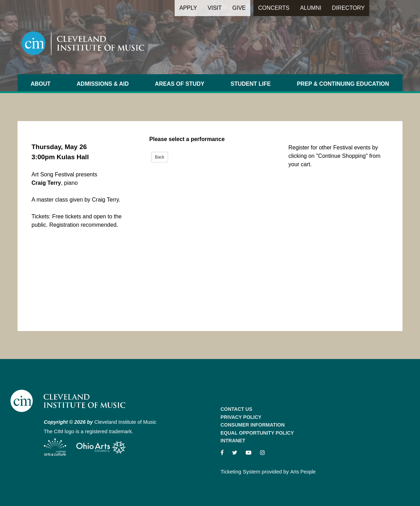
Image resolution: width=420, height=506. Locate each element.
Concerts (274, 8)
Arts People (303, 472)
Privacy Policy (241, 417)
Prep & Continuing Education (343, 84)
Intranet (233, 441)
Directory (348, 8)
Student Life (251, 84)
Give (239, 8)
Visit (215, 8)
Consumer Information (253, 425)
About (40, 84)
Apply (188, 8)
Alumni (310, 8)
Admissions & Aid (103, 84)
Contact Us (236, 409)
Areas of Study (180, 84)
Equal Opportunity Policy (257, 433)
